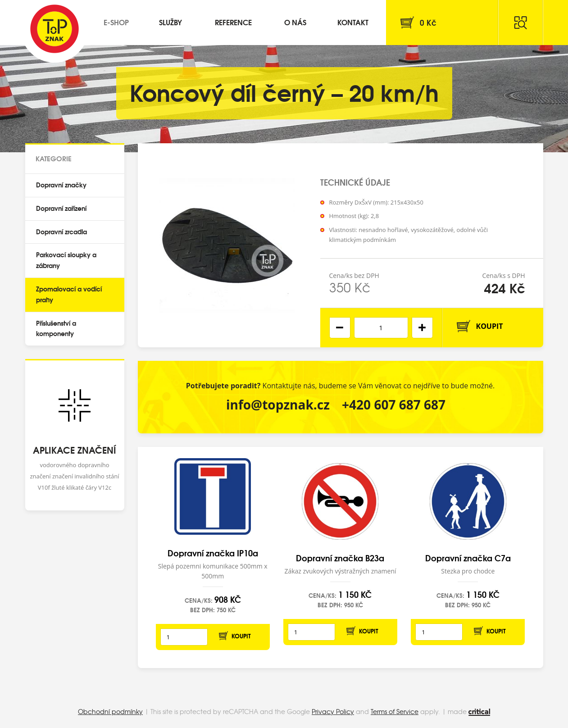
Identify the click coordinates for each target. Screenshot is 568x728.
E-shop (116, 22)
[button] (422, 328)
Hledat (521, 23)
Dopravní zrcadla (61, 232)
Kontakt (353, 22)
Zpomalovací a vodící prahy (69, 294)
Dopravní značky (61, 185)
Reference (233, 22)
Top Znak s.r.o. (55, 29)
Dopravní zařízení (61, 208)
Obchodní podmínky (110, 711)
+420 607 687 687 (394, 405)
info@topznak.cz (278, 405)
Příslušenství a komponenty (56, 328)
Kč (428, 22)
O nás (295, 22)
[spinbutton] (381, 328)
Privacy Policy (333, 711)
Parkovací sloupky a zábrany (66, 260)
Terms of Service (395, 711)
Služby (170, 22)
